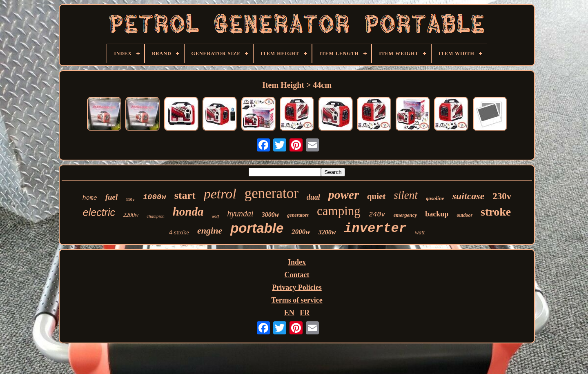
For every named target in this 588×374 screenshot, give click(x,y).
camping (339, 211)
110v (130, 199)
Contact (297, 275)
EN (289, 313)
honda (188, 211)
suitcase (469, 196)
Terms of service (297, 300)
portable (257, 228)
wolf (215, 216)
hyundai (240, 214)
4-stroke (179, 232)
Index (297, 262)
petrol (220, 194)
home (90, 198)
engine (210, 230)
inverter (375, 228)
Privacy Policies (297, 287)
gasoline (435, 198)
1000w (155, 197)
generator (272, 193)
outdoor (464, 215)
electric (99, 212)
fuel (112, 197)
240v (377, 215)
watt (420, 233)
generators (298, 215)
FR (305, 313)
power (344, 195)
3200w (327, 232)
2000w (301, 232)
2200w (131, 215)
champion (155, 216)
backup (437, 214)
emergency (405, 215)
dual (313, 197)
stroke (496, 212)
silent (406, 195)
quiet (376, 196)
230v (502, 196)
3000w (271, 215)
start (185, 195)
